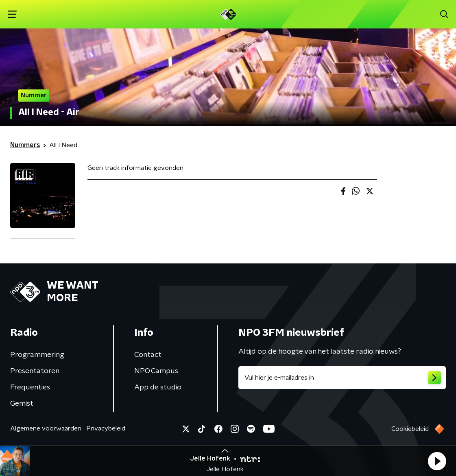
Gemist (22, 404)
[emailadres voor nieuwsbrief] (342, 378)
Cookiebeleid (410, 429)
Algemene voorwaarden (46, 428)
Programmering (37, 355)
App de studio (158, 387)
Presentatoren (35, 371)
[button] (437, 461)
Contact (148, 355)
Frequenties (30, 387)
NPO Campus (156, 371)
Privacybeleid (106, 428)
